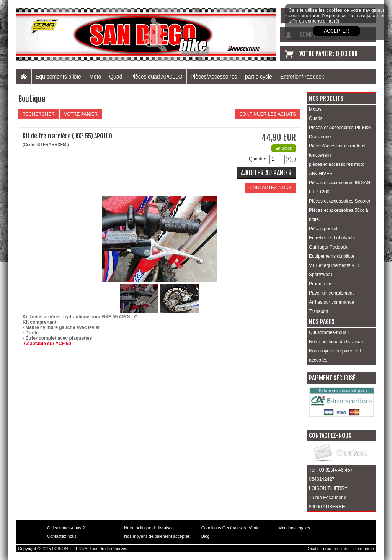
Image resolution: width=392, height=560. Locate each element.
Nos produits (326, 98)
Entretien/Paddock (302, 77)
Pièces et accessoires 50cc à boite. (339, 215)
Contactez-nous (62, 536)
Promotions (321, 284)
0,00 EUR (347, 54)
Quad (116, 77)
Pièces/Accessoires (214, 77)
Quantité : (259, 159)
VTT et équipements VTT (335, 265)
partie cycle (259, 77)
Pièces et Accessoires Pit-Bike (340, 128)
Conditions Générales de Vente (230, 528)
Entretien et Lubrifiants (332, 238)
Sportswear (321, 275)
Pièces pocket (323, 229)
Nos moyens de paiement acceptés (335, 355)
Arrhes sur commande (332, 302)
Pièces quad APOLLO (156, 77)
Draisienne (320, 137)
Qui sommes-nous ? (329, 332)
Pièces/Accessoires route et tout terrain (337, 151)
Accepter (336, 31)
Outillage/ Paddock (328, 247)
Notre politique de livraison (336, 342)
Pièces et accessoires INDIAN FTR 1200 (340, 187)
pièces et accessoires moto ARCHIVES (337, 169)
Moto (95, 77)
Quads (316, 118)
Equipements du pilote (332, 256)
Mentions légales (294, 528)
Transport (319, 311)
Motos (315, 109)
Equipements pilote (58, 77)
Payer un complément (331, 293)
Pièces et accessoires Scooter (340, 201)
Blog (206, 536)
